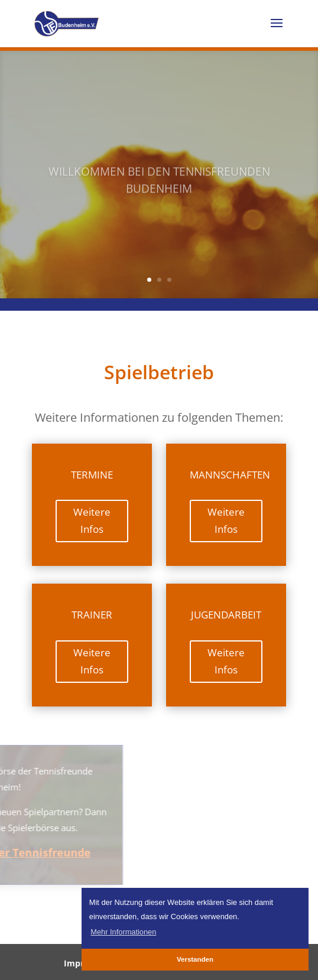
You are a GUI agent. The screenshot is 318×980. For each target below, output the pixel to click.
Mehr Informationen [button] (123, 932)
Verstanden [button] (195, 959)
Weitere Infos (92, 520)
